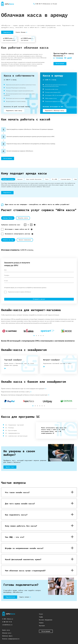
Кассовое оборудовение (46, 620)
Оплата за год (8, 240)
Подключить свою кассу (14, 110)
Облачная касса (7, 633)
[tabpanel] (11, 331)
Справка (41, 623)
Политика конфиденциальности (11, 639)
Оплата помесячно (25, 240)
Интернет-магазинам (8, 179)
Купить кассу (6, 630)
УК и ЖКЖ (54, 179)
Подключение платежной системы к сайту (16, 392)
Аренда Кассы (8, 218)
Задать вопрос (24, 597)
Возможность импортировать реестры (18, 234)
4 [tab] (41, 336)
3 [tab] (39, 336)
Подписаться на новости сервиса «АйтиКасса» (19, 292)
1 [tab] (34, 336)
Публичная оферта (7, 636)
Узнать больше (21, 32)
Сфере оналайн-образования (34, 179)
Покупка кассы (23, 218)
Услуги (41, 614)
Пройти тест (10, 467)
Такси (47, 179)
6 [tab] (45, 406)
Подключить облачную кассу (55, 110)
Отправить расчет (39, 299)
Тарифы (41, 617)
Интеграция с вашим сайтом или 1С (17, 229)
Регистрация (60, 64)
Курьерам (20, 179)
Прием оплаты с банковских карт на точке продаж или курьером (24, 389)
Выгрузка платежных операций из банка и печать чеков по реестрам (25, 395)
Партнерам (42, 626)
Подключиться (10, 597)
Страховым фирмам (66, 179)
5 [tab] (44, 336)
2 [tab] (37, 336)
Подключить (7, 32)
